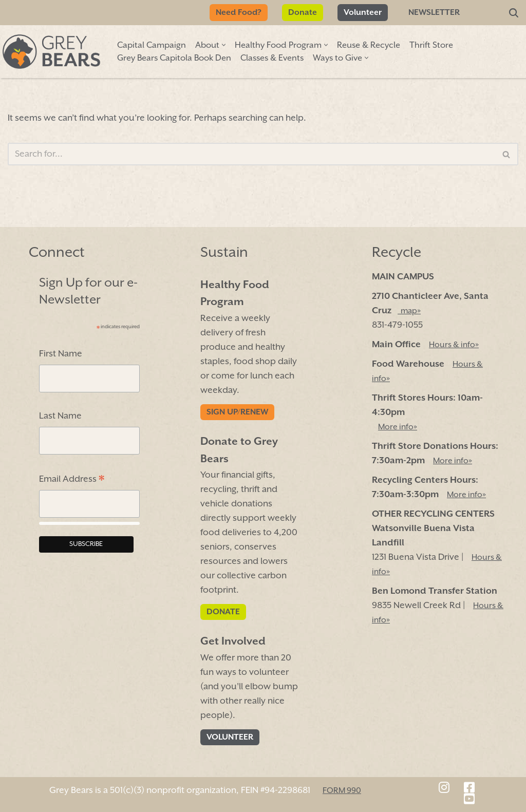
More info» (398, 427)
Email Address (72, 480)
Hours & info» (454, 345)
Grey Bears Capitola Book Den (174, 58)
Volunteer (363, 13)
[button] (224, 45)
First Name (61, 354)
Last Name (60, 416)
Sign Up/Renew (237, 412)
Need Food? (239, 13)
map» (409, 311)
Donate (303, 13)
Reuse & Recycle (369, 45)
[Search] (514, 13)
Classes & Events (272, 58)
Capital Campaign (152, 45)
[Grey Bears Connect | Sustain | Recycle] (51, 52)
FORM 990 (342, 790)
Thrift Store (431, 45)
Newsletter (434, 13)
